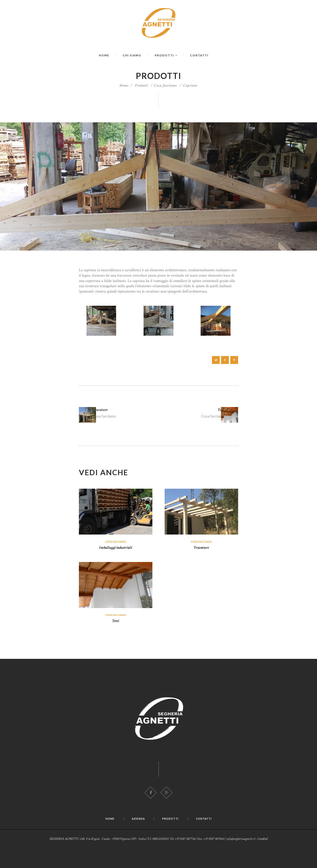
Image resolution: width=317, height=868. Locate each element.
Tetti (116, 640)
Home (124, 85)
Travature (201, 566)
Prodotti (141, 85)
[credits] (263, 858)
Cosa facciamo (165, 85)
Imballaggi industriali (116, 566)
